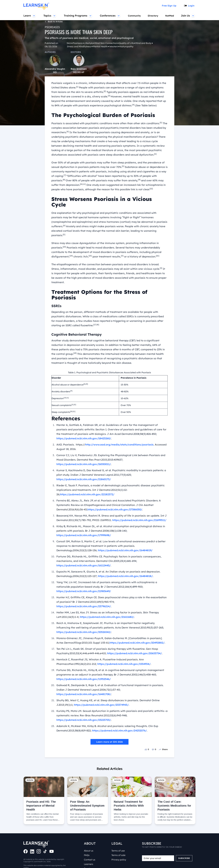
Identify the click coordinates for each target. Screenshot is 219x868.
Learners (89, 854)
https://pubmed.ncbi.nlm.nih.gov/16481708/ (136, 671)
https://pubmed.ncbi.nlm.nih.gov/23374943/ (100, 681)
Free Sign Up (170, 6)
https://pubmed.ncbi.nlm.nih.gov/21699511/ (139, 506)
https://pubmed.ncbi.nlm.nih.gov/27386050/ (86, 495)
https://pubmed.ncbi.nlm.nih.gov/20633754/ (132, 634)
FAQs (87, 845)
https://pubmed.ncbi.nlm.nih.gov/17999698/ (83, 521)
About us (89, 841)
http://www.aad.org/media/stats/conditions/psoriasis (116, 430)
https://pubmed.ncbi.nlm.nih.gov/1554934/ (123, 645)
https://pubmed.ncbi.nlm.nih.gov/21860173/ (83, 465)
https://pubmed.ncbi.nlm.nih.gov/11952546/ (83, 660)
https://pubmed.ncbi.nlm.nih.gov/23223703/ (83, 696)
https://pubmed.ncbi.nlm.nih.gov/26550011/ (83, 450)
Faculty (88, 858)
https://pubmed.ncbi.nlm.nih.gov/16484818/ (124, 562)
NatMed (170, 16)
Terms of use (119, 841)
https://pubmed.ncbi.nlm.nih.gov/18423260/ (83, 424)
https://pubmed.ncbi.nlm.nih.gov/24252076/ (118, 707)
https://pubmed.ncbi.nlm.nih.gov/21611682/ (106, 598)
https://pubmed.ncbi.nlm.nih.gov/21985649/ (83, 577)
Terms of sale (119, 845)
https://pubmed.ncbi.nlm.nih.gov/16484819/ (124, 536)
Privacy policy (119, 850)
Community (134, 16)
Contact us (90, 850)
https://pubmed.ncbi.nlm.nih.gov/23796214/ (137, 587)
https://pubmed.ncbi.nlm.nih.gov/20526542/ (83, 613)
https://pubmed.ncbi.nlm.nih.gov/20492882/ (128, 624)
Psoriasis (51, 27)
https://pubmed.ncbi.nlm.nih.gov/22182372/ (86, 480)
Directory (153, 16)
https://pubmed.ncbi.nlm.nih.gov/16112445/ (83, 551)
